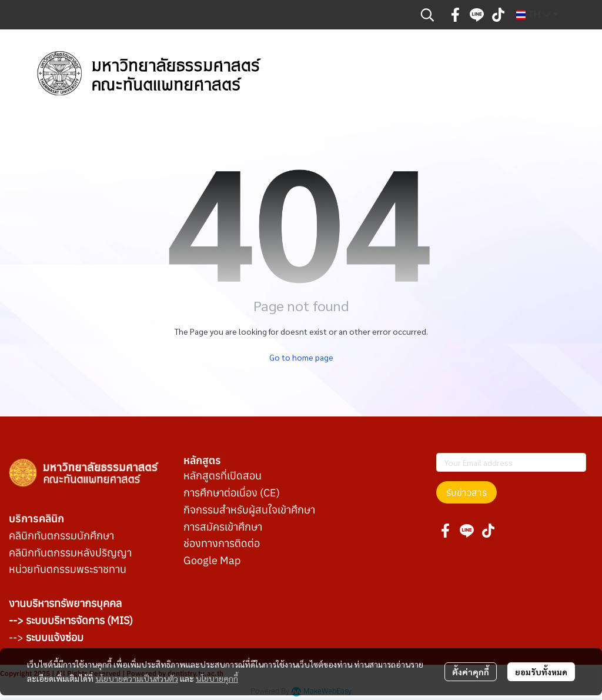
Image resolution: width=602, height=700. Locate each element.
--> (46, 637)
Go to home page (301, 357)
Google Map (212, 560)
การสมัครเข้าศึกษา (223, 527)
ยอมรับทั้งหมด (541, 672)
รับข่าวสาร (466, 492)
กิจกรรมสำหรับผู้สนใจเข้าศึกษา (249, 510)
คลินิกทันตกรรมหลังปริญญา (70, 553)
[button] (427, 15)
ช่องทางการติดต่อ (222, 543)
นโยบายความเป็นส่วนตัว (137, 678)
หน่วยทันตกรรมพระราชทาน (68, 569)
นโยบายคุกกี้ (217, 678)
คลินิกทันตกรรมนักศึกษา (61, 536)
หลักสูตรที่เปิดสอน (223, 476)
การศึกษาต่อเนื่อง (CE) (232, 493)
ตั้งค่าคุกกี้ (471, 672)
